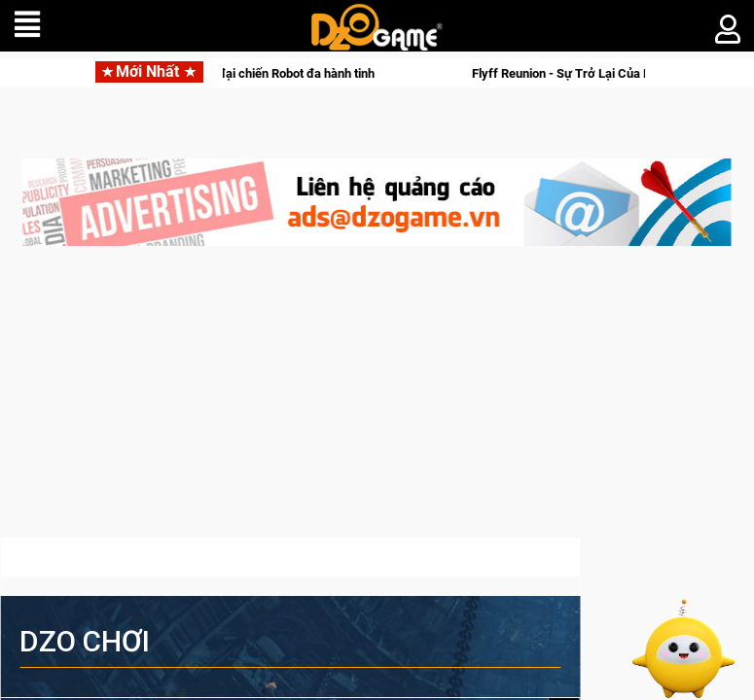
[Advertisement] (377, 402)
